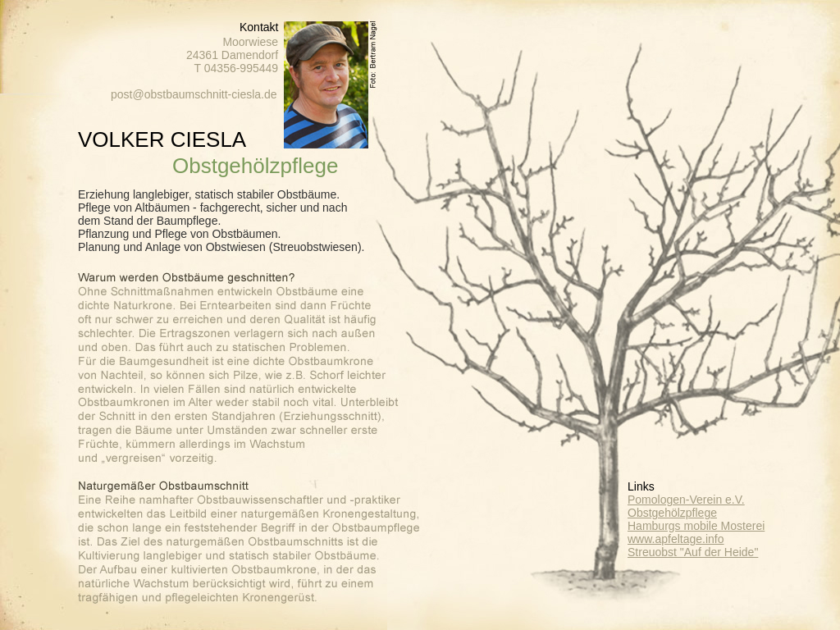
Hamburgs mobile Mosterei (696, 526)
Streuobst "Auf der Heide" (693, 552)
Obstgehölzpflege (672, 513)
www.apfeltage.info (676, 539)
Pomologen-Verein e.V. (686, 500)
